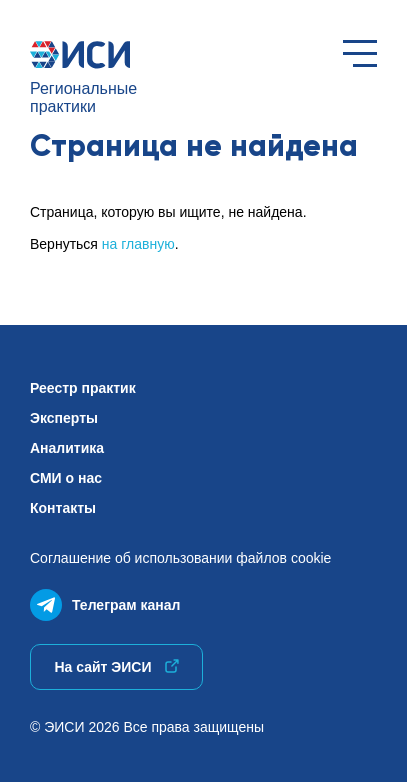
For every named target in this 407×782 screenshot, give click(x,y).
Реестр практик (83, 388)
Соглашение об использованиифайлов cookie (180, 558)
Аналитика (67, 448)
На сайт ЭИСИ (116, 667)
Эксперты (64, 418)
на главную (138, 244)
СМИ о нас (66, 478)
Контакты (63, 508)
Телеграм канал (105, 600)
